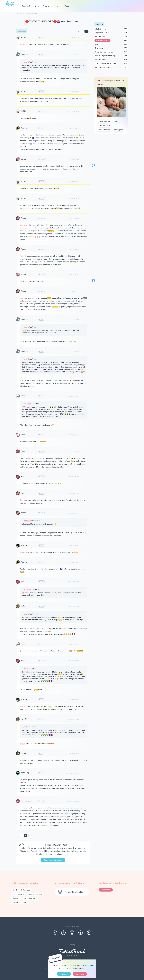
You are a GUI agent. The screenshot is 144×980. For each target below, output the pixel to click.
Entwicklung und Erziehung (105, 56)
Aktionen (47, 6)
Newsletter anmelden (74, 892)
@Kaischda (24, 44)
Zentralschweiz (18, 894)
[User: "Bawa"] (18, 451)
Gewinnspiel (106, 890)
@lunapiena (24, 552)
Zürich (15, 890)
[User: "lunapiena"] (18, 54)
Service (58, 6)
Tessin (15, 903)
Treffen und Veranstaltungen (106, 64)
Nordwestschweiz (35, 894)
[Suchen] (138, 6)
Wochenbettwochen (105, 126)
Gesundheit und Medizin (104, 52)
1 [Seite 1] (82, 31)
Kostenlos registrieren (53, 860)
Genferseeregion (30, 898)
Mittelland (16, 898)
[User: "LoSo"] (18, 606)
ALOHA (24, 37)
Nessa (24, 218)
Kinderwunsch (101, 37)
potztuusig (25, 773)
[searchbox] (129, 6)
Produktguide (118, 130)
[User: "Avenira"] (18, 128)
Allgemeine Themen (103, 33)
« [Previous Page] (78, 31)
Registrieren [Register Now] (80, 974)
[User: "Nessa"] (18, 218)
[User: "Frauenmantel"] (18, 801)
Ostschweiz (26, 890)
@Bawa (23, 500)
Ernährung (99, 48)
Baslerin (24, 753)
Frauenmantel (26, 801)
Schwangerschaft (103, 41)
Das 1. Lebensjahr (104, 130)
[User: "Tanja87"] (18, 719)
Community (26, 6)
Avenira (24, 128)
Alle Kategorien (101, 29)
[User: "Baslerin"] (18, 753)
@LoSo (74, 651)
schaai (24, 159)
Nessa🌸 (28, 404)
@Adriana (24, 298)
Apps (67, 6)
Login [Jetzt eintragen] (64, 974)
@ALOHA (23, 256)
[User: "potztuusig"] (18, 773)
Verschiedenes (101, 60)
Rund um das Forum (103, 67)
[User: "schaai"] (18, 159)
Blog (37, 6)
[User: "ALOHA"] (18, 37)
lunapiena (25, 54)
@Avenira (23, 225)
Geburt (98, 44)
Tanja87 (24, 719)
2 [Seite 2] (86, 31)
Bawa (23, 451)
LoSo (23, 606)
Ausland (25, 903)
